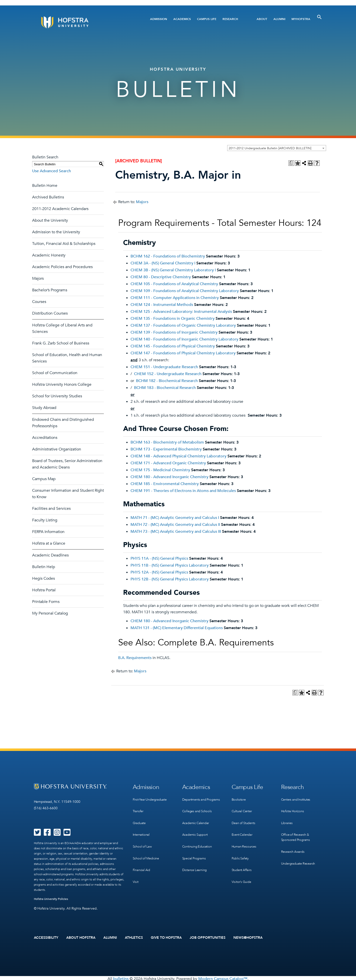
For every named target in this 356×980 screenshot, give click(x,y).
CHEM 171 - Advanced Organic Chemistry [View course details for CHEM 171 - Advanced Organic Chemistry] (168, 463)
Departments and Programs (196, 800)
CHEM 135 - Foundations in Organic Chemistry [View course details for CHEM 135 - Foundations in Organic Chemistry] (173, 319)
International (142, 828)
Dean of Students (245, 818)
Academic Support (197, 833)
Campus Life (207, 19)
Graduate (140, 818)
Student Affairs (243, 858)
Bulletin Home (45, 186)
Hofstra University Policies (51, 899)
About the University (50, 220)
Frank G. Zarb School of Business (61, 343)
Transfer (139, 808)
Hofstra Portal (44, 590)
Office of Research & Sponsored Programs (297, 831)
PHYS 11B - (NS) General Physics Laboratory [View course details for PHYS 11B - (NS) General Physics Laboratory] (170, 565)
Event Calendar (243, 828)
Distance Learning (196, 863)
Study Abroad (44, 408)
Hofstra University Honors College (62, 384)
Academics (182, 19)
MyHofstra (301, 19)
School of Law (143, 838)
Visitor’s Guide (242, 868)
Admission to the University (56, 232)
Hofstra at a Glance (49, 543)
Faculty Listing (45, 520)
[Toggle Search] (319, 17)
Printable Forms (46, 602)
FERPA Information (48, 532)
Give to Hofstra (166, 937)
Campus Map (44, 479)
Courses (39, 302)
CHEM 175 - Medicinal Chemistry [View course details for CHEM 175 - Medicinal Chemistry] (160, 470)
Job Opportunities (208, 937)
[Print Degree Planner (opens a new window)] (291, 163)
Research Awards (294, 843)
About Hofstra (81, 937)
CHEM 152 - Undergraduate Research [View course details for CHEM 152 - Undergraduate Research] (168, 374)
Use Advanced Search (52, 171)
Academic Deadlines (50, 555)
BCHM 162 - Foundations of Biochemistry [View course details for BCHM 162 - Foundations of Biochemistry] (168, 256)
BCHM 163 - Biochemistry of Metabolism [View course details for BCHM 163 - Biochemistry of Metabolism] (167, 442)
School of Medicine (147, 848)
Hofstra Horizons (293, 808)
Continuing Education (199, 843)
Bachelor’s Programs (50, 290)
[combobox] (277, 148)
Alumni (279, 19)
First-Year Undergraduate (152, 798)
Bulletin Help (44, 567)
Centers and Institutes (298, 798)
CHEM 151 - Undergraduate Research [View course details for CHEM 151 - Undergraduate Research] (164, 367)
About (262, 19)
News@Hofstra (248, 937)
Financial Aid (142, 858)
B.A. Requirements (135, 658)
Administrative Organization (57, 449)
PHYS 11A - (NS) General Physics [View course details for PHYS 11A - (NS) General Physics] (159, 558)
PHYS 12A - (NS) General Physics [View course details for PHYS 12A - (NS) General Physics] (159, 572)
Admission (159, 19)
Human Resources (245, 838)
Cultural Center (243, 808)
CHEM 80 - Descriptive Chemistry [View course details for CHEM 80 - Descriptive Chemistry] (161, 277)
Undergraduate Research (300, 853)
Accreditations (45, 438)
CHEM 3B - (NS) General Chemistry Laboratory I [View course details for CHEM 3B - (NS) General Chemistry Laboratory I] (173, 270)
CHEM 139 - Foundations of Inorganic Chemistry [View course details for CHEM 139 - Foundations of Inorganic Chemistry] (174, 332)
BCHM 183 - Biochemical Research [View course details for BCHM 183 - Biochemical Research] (165, 388)
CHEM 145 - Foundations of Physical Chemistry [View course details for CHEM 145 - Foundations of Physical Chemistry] (173, 346)
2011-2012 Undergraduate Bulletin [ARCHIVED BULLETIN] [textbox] (270, 148)
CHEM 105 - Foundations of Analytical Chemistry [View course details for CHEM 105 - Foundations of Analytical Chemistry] (174, 284)
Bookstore (239, 798)
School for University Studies (57, 396)
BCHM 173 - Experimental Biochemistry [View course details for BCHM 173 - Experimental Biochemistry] (166, 449)
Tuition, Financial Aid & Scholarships (64, 244)
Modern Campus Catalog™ (223, 977)
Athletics (134, 937)
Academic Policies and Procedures (62, 267)
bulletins (121, 977)
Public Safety (241, 848)
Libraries (287, 818)
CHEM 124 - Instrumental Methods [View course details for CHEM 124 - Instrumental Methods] (162, 305)
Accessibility (46, 937)
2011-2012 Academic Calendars (60, 209)
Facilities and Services (51, 509)
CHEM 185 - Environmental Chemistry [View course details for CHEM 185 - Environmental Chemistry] (165, 484)
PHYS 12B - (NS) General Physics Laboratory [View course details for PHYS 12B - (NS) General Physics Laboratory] (170, 579)
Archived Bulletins (48, 197)
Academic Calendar (197, 823)
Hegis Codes (44, 578)
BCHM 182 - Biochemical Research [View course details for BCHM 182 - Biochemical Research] (167, 381)
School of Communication (55, 373)
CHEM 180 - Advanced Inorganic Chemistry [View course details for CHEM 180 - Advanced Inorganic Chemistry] (169, 477)
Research (230, 19)
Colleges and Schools (198, 813)
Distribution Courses (50, 313)
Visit (136, 868)
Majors (38, 278)
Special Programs (195, 853)
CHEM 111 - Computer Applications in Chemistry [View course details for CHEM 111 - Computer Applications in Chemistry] (175, 298)
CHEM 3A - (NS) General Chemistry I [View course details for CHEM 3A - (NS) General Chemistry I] (163, 263)
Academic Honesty (49, 255)
